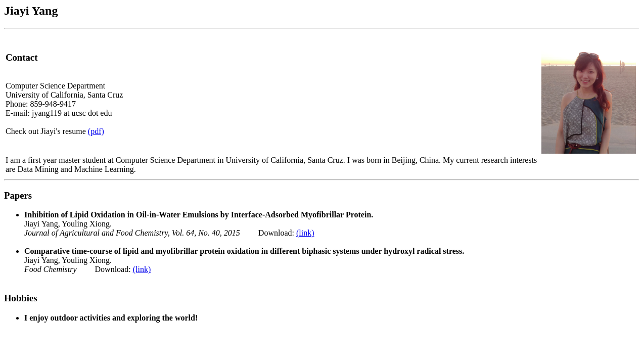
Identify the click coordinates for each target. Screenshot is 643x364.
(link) (305, 233)
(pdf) (96, 131)
